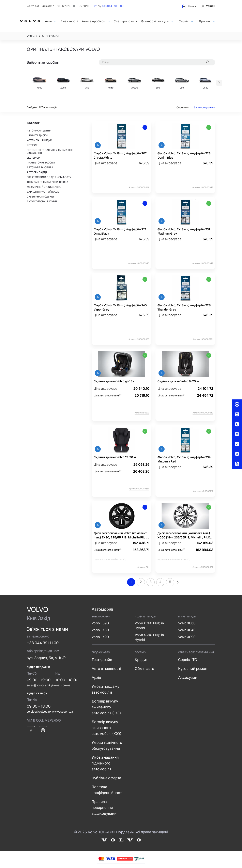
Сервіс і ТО (188, 660)
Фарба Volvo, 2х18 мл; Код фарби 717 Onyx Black (120, 231)
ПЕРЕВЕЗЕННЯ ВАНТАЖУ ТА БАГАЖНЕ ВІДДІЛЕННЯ (50, 152)
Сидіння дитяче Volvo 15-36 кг (115, 457)
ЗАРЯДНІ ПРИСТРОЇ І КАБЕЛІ (44, 192)
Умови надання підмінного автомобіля (105, 763)
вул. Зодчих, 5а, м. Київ (47, 658)
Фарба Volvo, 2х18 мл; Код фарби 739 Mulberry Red (184, 459)
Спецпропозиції (125, 21)
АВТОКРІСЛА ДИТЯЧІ (39, 131)
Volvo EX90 (100, 637)
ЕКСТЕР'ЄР (33, 158)
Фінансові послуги (155, 21)
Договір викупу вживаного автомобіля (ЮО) (106, 728)
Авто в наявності (106, 669)
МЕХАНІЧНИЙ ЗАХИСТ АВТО (44, 187)
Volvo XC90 (187, 637)
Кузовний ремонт (194, 669)
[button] (189, 6)
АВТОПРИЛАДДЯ (37, 172)
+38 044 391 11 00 (43, 643)
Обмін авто (145, 669)
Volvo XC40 (187, 630)
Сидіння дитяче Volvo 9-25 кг (178, 381)
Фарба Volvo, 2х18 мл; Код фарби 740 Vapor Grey (120, 307)
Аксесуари (188, 677)
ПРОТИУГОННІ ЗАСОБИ (41, 163)
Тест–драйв (102, 660)
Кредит (141, 660)
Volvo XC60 (187, 623)
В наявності (69, 21)
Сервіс (184, 21)
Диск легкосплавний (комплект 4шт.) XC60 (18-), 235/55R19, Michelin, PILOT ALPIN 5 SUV (185, 535)
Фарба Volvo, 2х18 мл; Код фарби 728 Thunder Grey (184, 307)
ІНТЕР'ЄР (32, 145)
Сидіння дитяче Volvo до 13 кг (115, 381)
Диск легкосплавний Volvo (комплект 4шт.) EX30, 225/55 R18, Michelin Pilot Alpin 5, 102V (120, 535)
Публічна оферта (106, 778)
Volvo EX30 (100, 630)
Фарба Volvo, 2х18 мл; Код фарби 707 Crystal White (120, 155)
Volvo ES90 (100, 623)
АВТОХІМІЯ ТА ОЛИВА (40, 168)
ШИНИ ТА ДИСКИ (37, 136)
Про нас (205, 21)
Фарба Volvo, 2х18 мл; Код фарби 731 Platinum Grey (184, 231)
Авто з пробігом (94, 21)
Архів (96, 677)
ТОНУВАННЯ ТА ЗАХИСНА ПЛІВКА (48, 182)
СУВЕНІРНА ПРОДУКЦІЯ (41, 197)
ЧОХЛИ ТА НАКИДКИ (39, 140)
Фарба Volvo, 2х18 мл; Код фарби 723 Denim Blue (184, 155)
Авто (49, 21)
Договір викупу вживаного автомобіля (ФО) (106, 707)
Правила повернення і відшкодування (105, 808)
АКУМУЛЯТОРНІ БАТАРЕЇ (42, 202)
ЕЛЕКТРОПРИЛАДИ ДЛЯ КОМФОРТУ (49, 177)
